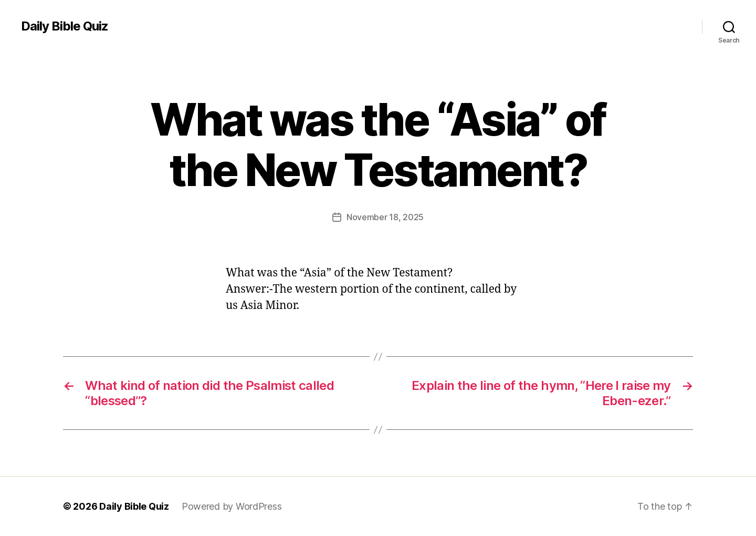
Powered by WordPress (232, 506)
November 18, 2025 (385, 217)
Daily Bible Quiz (65, 26)
